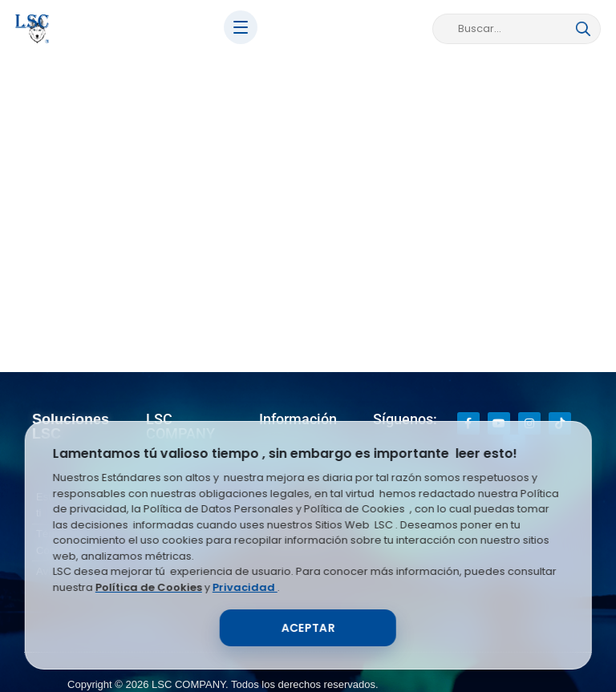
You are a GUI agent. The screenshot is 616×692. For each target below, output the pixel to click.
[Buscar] (583, 29)
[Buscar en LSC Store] (509, 29)
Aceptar (308, 628)
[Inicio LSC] (32, 29)
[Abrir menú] (241, 27)
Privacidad (245, 587)
